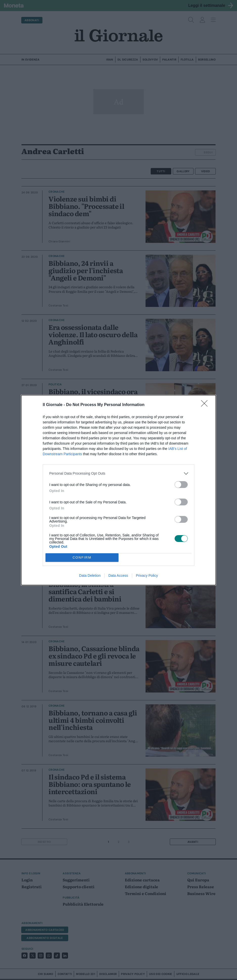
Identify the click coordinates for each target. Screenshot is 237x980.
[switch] (181, 485)
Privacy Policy (147, 575)
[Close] (206, 405)
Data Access (118, 575)
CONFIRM (82, 557)
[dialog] (118, 490)
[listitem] (118, 473)
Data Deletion (90, 575)
